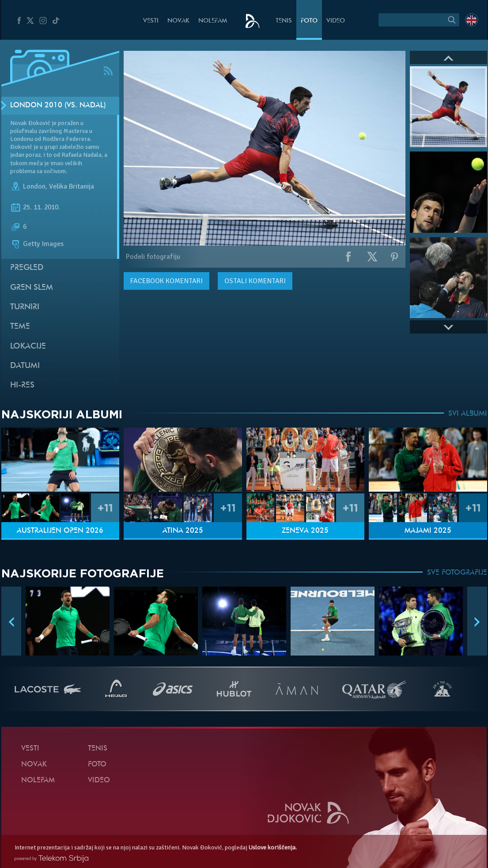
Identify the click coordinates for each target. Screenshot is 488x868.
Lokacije (28, 347)
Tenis (284, 21)
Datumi (25, 366)
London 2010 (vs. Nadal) (58, 106)
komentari (166, 281)
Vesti (151, 21)
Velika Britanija (72, 186)
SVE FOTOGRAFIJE (457, 573)
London (34, 186)
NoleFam (213, 21)
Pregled (27, 268)
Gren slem (32, 288)
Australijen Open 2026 (60, 531)
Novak (178, 21)
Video (336, 21)
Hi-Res (22, 385)
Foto (309, 21)
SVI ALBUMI (468, 414)
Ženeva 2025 (305, 531)
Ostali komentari (255, 281)
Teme (20, 327)
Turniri (25, 307)
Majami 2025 (428, 531)
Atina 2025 (183, 531)
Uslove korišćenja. (273, 847)
